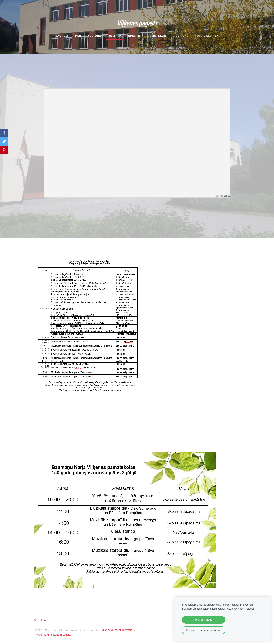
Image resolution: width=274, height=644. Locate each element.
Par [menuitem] (78, 36)
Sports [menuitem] (134, 36)
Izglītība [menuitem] (115, 36)
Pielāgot (249, 609)
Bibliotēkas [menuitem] (156, 36)
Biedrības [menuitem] (181, 36)
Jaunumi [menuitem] (62, 36)
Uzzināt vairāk (235, 609)
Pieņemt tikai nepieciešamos (204, 630)
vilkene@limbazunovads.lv (118, 630)
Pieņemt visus (204, 620)
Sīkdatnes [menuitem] (40, 620)
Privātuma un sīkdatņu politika (53, 635)
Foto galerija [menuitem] (207, 36)
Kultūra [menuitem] (94, 36)
